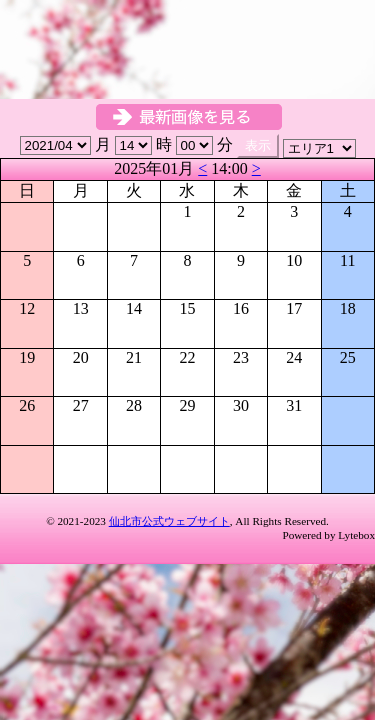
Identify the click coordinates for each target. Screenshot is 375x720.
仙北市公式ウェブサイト (169, 521)
